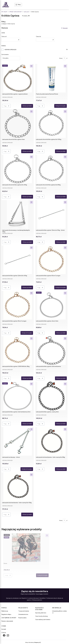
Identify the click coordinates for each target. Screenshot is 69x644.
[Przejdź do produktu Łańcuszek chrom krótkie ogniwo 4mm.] (18, 124)
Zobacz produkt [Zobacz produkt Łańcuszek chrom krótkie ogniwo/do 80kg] (61, 197)
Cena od (4, 36)
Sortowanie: (5, 54)
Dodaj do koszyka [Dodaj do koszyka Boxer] (42, 575)
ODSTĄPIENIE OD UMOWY (9, 618)
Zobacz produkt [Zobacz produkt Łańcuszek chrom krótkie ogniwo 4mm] (27, 151)
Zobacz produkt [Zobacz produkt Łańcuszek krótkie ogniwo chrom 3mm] (61, 333)
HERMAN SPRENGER (10, 50)
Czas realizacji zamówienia (43, 620)
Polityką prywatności (37, 600)
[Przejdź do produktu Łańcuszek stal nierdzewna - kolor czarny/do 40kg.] (18, 487)
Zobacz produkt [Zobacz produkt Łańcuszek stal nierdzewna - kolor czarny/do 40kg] (27, 514)
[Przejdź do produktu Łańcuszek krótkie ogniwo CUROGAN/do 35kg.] (18, 351)
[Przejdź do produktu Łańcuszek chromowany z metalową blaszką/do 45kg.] (18, 214)
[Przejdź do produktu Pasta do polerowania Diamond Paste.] (51, 78)
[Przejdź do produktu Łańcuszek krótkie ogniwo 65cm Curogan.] (18, 305)
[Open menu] (18, 5)
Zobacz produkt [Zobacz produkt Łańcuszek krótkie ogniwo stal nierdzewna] (61, 378)
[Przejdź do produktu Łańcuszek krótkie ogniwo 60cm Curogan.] (51, 260)
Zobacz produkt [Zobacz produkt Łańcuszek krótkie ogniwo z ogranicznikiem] (27, 106)
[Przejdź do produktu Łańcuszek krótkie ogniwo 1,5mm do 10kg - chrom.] (51, 214)
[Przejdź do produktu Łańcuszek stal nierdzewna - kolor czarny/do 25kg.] (51, 441)
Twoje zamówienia (24, 611)
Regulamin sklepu (6, 614)
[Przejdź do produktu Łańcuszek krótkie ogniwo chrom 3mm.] (51, 305)
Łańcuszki (26, 12)
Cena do (38, 36)
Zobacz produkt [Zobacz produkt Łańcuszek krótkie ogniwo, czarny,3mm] (61, 424)
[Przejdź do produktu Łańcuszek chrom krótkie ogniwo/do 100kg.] (51, 124)
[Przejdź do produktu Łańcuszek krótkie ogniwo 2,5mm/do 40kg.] (18, 260)
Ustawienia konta (23, 614)
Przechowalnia (22, 618)
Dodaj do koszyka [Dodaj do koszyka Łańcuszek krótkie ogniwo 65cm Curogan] (27, 333)
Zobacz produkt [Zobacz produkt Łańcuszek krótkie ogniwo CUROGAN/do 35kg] (27, 378)
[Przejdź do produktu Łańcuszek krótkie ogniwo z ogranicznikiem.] (18, 78)
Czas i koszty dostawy (42, 616)
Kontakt (4, 629)
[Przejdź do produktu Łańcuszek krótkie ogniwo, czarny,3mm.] (51, 396)
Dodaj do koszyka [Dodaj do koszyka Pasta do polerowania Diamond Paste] (61, 106)
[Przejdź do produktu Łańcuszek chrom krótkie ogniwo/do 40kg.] (18, 169)
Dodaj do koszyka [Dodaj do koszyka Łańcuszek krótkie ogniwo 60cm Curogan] (61, 287)
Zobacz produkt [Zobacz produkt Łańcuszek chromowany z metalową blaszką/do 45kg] (27, 242)
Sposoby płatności (41, 613)
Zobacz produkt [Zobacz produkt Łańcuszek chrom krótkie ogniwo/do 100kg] (61, 151)
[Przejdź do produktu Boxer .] (26, 548)
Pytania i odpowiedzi (7, 621)
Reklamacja (5, 611)
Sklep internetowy (32, 642)
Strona (61, 58)
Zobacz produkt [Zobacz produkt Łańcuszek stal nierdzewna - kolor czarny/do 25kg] (61, 469)
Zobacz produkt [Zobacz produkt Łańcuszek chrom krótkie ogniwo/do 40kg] (27, 197)
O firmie (4, 633)
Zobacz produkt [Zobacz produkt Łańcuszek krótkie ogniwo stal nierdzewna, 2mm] (27, 424)
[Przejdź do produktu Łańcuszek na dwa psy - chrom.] (18, 441)
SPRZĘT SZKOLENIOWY (16, 12)
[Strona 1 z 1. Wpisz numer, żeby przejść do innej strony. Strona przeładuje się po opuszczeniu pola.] (64, 58)
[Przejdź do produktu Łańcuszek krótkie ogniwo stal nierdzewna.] (51, 351)
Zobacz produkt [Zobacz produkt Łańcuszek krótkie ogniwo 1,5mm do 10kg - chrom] (61, 242)
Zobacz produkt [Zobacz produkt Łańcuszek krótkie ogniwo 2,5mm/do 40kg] (27, 287)
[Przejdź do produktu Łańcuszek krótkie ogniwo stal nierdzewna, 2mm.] (18, 396)
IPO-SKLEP (4, 12)
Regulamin (24, 598)
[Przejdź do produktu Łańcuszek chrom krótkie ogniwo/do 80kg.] (51, 169)
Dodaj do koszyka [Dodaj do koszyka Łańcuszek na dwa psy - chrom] (27, 469)
